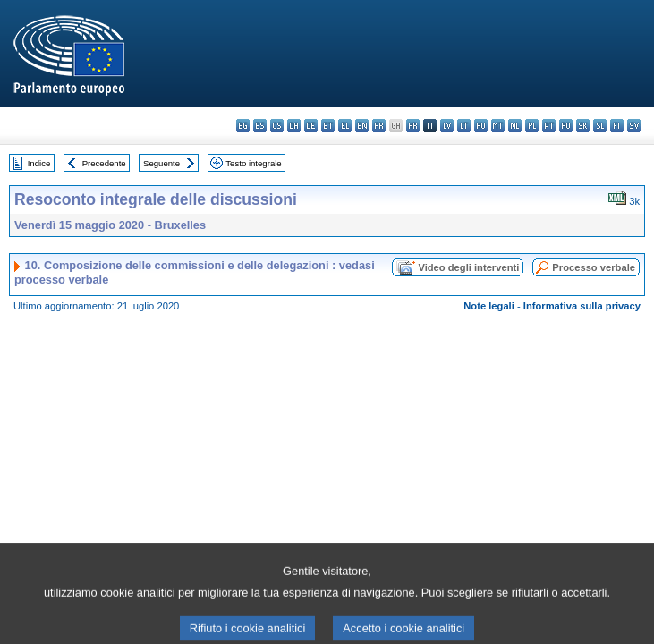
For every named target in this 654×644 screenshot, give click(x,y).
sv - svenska (634, 126)
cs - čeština (277, 126)
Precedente (104, 163)
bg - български (243, 126)
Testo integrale (253, 163)
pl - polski (532, 126)
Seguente (161, 163)
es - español (260, 126)
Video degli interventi (468, 267)
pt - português (549, 126)
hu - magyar (481, 126)
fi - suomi (617, 126)
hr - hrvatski (413, 126)
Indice (39, 163)
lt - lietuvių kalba (464, 126)
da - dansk (294, 126)
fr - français (379, 126)
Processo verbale (594, 267)
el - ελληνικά (345, 126)
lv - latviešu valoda (447, 126)
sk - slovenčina (583, 126)
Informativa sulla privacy (582, 306)
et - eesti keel (328, 126)
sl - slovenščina (600, 126)
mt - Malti (498, 126)
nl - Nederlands (515, 126)
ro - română (566, 126)
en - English (362, 126)
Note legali (489, 306)
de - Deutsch (311, 126)
